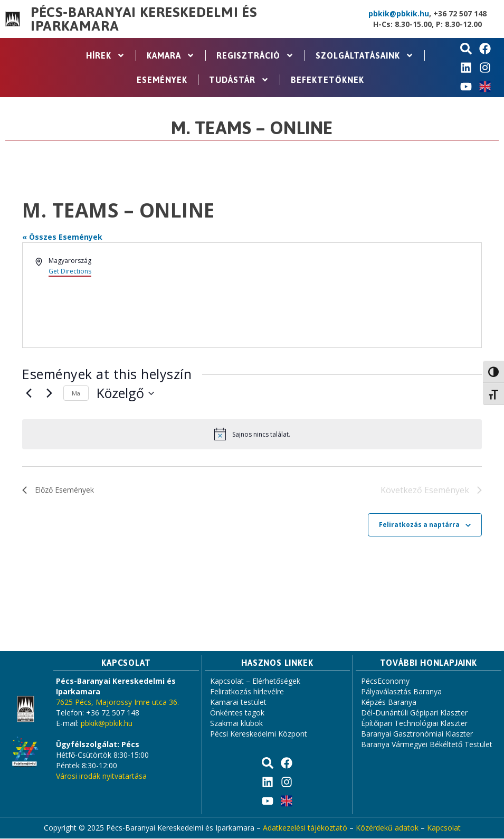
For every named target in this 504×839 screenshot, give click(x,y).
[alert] (252, 434)
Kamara (171, 55)
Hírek (106, 55)
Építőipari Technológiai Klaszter (414, 724)
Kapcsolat (444, 828)
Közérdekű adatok (387, 828)
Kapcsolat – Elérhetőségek (255, 681)
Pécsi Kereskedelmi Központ (259, 734)
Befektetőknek (327, 80)
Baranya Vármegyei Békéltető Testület (427, 745)
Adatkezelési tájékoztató (305, 828)
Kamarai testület (238, 703)
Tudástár (239, 80)
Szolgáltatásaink (365, 55)
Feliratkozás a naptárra (419, 525)
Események (162, 80)
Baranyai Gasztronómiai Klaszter (417, 734)
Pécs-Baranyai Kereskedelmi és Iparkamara (144, 19)
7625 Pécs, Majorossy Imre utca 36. (117, 703)
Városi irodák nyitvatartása (101, 776)
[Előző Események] (28, 393)
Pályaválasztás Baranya (401, 692)
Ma (76, 393)
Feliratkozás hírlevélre (247, 692)
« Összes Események (62, 237)
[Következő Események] (49, 393)
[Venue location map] (366, 295)
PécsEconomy (385, 681)
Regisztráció (255, 55)
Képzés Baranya (389, 703)
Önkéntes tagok (237, 713)
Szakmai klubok (236, 724)
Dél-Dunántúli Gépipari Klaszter (414, 713)
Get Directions (70, 271)
